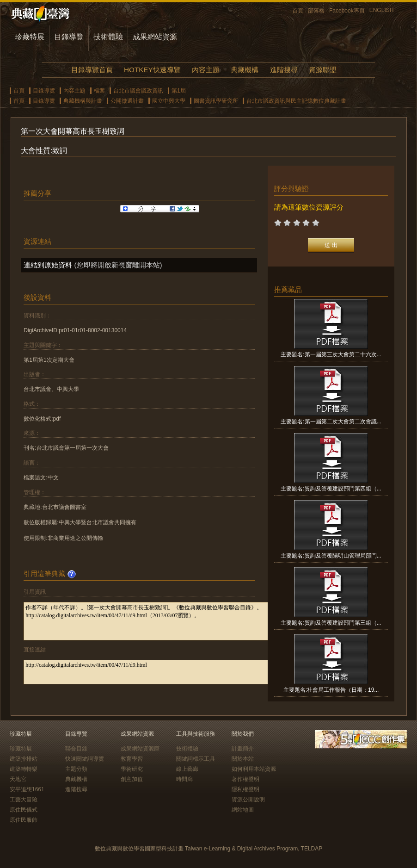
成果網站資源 (155, 37)
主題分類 (76, 769)
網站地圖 (243, 810)
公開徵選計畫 (127, 101)
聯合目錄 (76, 749)
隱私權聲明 (245, 789)
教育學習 (132, 759)
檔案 (99, 91)
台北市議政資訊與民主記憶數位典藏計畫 (296, 101)
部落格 (316, 11)
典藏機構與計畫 (83, 101)
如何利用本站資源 (254, 769)
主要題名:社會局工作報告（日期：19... (331, 690)
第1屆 (179, 91)
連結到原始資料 (48, 265)
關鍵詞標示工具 (196, 759)
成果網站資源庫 (140, 749)
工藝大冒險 (24, 800)
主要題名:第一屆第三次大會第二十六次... (331, 354)
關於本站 (243, 759)
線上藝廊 (187, 769)
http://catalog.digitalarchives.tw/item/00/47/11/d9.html (158, 672)
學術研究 (132, 769)
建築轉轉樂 (24, 769)
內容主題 (206, 70)
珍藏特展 (30, 37)
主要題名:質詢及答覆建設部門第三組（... (331, 623)
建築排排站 (24, 759)
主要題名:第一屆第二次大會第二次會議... (331, 422)
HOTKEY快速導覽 (152, 70)
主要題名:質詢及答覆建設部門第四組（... (331, 489)
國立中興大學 (169, 101)
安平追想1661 (27, 789)
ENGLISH (382, 10)
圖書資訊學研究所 (216, 101)
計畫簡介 (243, 749)
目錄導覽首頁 (92, 70)
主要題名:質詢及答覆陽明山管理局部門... (331, 556)
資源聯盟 (323, 70)
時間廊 (184, 779)
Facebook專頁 (347, 11)
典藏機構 (245, 70)
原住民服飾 (24, 820)
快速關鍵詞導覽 (85, 759)
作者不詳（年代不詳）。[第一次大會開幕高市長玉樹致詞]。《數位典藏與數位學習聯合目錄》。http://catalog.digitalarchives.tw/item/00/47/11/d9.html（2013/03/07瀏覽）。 (158, 621)
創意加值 (132, 779)
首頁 (298, 11)
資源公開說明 (248, 800)
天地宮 (18, 779)
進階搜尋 (284, 70)
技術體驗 (108, 37)
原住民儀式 (24, 810)
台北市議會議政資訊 (138, 91)
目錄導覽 (69, 37)
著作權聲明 (245, 779)
